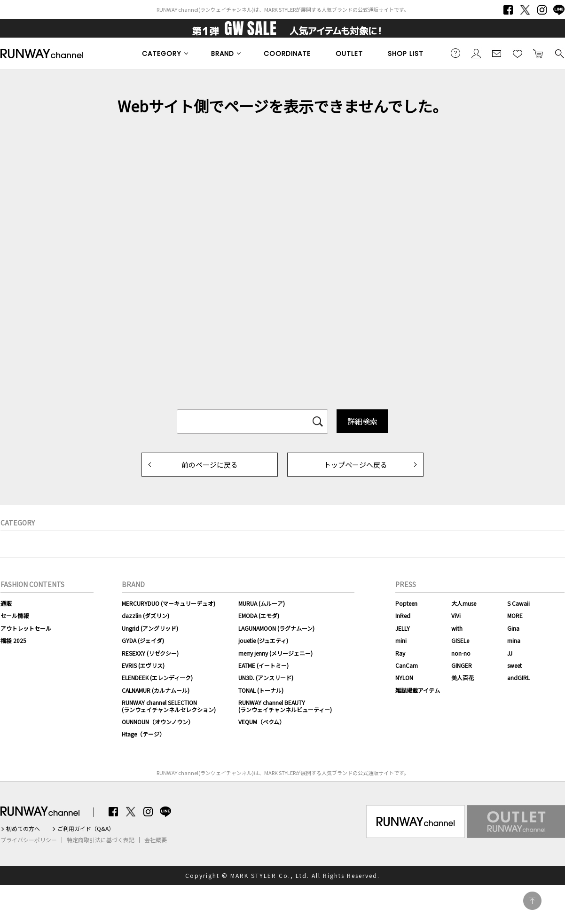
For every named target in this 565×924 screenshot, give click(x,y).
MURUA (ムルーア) (262, 603)
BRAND (223, 54)
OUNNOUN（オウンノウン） (158, 722)
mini (401, 640)
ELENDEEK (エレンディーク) (157, 677)
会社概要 (156, 840)
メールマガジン (497, 53)
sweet (514, 665)
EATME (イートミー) (263, 665)
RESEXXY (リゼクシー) (150, 653)
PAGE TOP (532, 901)
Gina (513, 628)
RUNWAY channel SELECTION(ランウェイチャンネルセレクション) (169, 706)
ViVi (456, 615)
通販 (6, 603)
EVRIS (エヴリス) (143, 665)
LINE (559, 10)
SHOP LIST (406, 54)
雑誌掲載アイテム (418, 690)
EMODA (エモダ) (259, 615)
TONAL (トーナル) (261, 690)
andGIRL (518, 677)
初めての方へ (23, 829)
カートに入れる (538, 53)
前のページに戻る (210, 465)
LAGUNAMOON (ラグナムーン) (276, 628)
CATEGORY (162, 54)
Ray (400, 653)
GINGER (462, 665)
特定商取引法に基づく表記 (101, 840)
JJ (510, 653)
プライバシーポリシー (29, 840)
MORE (515, 615)
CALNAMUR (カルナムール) (156, 690)
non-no (461, 653)
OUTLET (349, 54)
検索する (559, 53)
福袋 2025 (13, 640)
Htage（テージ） (143, 734)
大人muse (464, 603)
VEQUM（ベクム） (262, 722)
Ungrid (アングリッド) (150, 628)
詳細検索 (362, 421)
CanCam (407, 665)
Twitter (525, 10)
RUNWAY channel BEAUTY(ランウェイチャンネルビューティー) (285, 706)
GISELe (460, 640)
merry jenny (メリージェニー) (275, 653)
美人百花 (463, 677)
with (457, 628)
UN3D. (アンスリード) (266, 677)
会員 (476, 53)
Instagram (542, 10)
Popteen (406, 603)
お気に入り (518, 53)
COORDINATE (287, 54)
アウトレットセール (26, 628)
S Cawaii (518, 603)
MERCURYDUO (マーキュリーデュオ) (169, 603)
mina (514, 640)
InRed (403, 615)
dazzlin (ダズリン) (145, 615)
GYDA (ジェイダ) (143, 640)
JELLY (403, 628)
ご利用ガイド (455, 53)
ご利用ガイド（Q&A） (86, 829)
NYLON (404, 677)
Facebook (508, 10)
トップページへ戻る (356, 465)
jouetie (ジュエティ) (263, 640)
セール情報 (15, 615)
